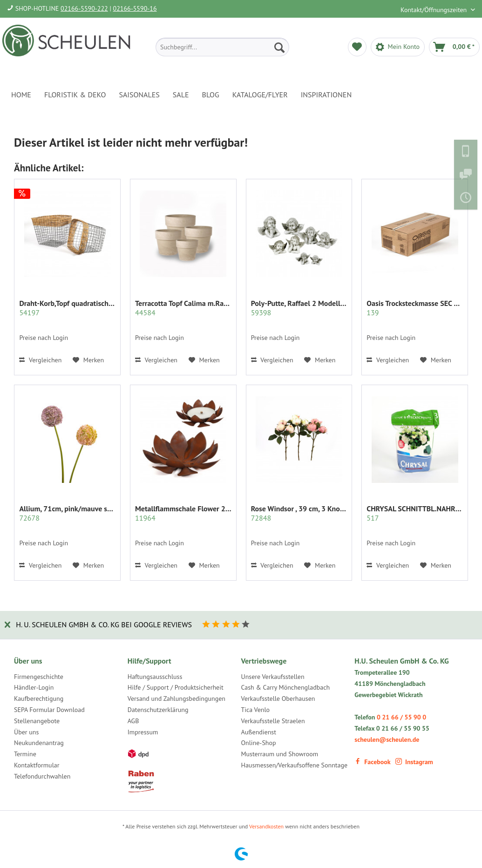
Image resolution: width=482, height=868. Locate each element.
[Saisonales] (139, 95)
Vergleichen (40, 360)
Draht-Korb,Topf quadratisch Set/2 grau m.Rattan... (67, 308)
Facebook (372, 762)
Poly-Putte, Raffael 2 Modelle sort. (299, 308)
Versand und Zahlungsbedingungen (177, 698)
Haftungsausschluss (155, 677)
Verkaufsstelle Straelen (273, 721)
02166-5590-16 (135, 8)
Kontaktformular (37, 765)
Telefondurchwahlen (42, 776)
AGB (133, 721)
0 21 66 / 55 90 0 (401, 717)
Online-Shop (259, 743)
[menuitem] (222, 47)
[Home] (21, 95)
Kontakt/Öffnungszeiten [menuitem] (434, 10)
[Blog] (211, 95)
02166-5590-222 (84, 8)
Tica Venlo (256, 710)
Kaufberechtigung (39, 698)
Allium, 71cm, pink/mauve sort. (67, 513)
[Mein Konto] (398, 47)
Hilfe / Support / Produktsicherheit (176, 687)
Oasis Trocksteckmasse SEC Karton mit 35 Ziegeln (415, 308)
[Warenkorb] (454, 47)
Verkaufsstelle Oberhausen (278, 698)
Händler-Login (34, 687)
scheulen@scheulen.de (387, 739)
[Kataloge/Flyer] (260, 95)
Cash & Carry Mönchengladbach (286, 687)
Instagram (414, 762)
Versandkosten (266, 826)
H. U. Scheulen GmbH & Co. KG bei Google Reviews (104, 624)
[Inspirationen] (326, 95)
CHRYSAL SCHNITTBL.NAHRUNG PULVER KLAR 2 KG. (415, 513)
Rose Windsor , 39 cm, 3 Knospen (299, 513)
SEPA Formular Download (49, 710)
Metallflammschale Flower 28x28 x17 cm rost (183, 513)
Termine (25, 754)
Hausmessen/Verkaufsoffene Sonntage (295, 765)
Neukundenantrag (39, 743)
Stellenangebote (37, 721)
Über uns (26, 732)
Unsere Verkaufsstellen (273, 677)
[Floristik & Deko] (75, 95)
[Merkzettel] (357, 47)
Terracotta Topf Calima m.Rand (183, 308)
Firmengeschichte (39, 677)
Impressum (143, 732)
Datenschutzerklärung (158, 710)
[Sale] (181, 95)
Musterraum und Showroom (280, 754)
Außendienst (259, 732)
